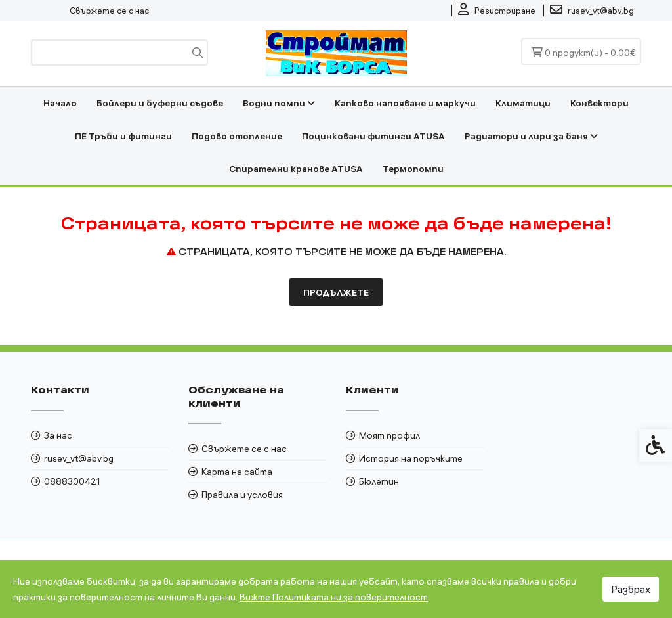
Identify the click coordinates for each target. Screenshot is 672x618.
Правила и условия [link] (242, 495)
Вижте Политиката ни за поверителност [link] (334, 597)
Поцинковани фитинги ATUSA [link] (373, 136)
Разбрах (631, 589)
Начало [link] (60, 103)
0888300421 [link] (72, 481)
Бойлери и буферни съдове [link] (160, 103)
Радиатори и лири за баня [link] (531, 136)
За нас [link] (58, 435)
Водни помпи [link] (279, 103)
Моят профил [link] (389, 435)
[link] (497, 11)
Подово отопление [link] (237, 136)
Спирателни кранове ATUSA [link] (296, 169)
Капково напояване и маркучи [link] (405, 103)
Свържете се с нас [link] (109, 11)
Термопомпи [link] (413, 169)
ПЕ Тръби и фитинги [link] (123, 136)
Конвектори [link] (599, 103)
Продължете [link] (336, 292)
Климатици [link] (523, 103)
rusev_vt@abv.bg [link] (79, 458)
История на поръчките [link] (411, 458)
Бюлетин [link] (379, 481)
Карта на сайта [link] (237, 472)
